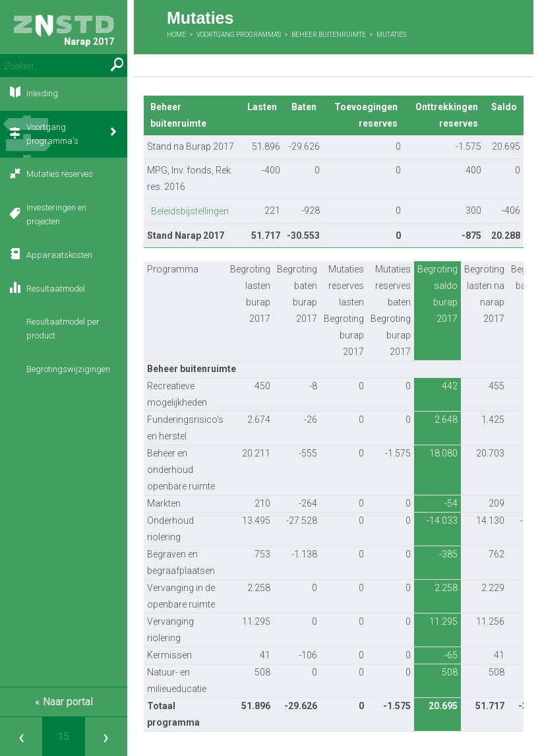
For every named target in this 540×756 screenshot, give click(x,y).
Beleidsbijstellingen (190, 211)
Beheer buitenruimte (329, 35)
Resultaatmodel (56, 289)
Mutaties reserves (60, 174)
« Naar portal (64, 702)
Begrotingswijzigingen (68, 369)
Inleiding (42, 93)
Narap (64, 31)
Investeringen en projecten (56, 214)
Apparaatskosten (59, 255)
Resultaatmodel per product (63, 329)
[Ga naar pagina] (63, 737)
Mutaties (391, 35)
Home (176, 35)
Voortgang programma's (52, 134)
